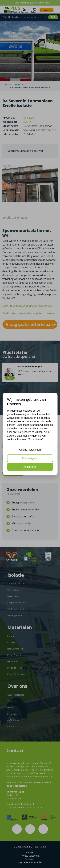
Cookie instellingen (30, 449)
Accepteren (30, 467)
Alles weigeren (30, 458)
